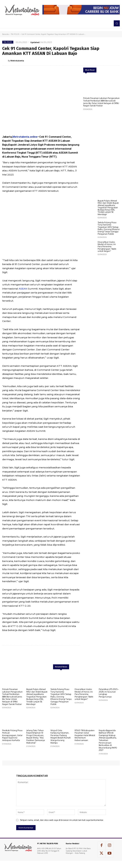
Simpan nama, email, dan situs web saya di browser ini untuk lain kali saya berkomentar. (62, 820)
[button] (117, 23)
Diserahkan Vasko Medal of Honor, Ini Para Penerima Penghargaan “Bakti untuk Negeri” (107, 268)
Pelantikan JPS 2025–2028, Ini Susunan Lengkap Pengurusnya (109, 693)
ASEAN (23, 289)
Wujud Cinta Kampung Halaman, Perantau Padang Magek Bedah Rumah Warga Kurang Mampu (61, 737)
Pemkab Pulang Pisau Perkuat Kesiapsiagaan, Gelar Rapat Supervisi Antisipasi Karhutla (12, 735)
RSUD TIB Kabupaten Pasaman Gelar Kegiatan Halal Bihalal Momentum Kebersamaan (85, 735)
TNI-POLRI (15, 34)
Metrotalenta (17, 61)
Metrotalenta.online (25, 137)
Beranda (5, 34)
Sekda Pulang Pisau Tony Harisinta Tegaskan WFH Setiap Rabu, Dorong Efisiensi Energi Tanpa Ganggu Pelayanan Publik (109, 250)
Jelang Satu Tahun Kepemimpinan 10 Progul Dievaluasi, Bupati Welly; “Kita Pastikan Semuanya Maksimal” (36, 737)
